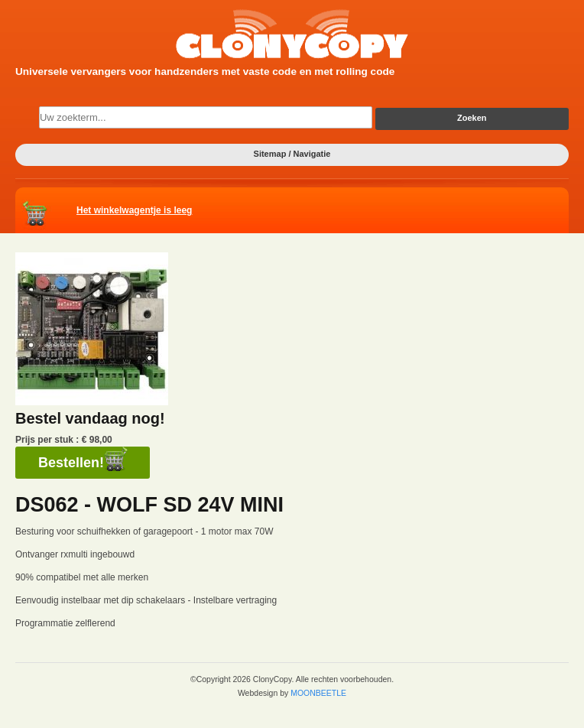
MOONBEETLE (318, 693)
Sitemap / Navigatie (292, 154)
